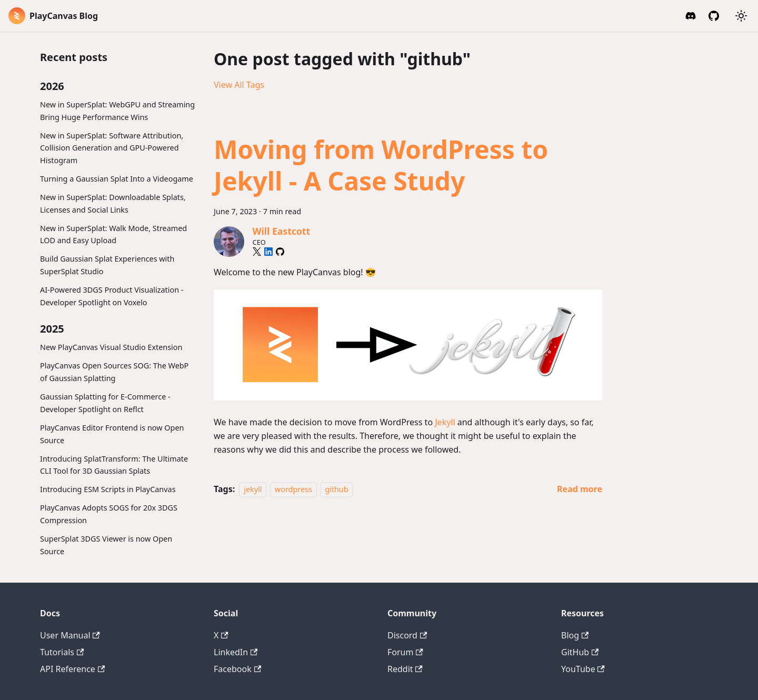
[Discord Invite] (691, 16)
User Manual (70, 635)
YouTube (583, 669)
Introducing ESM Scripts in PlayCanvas (108, 489)
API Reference (72, 669)
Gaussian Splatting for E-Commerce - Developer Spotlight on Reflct (105, 403)
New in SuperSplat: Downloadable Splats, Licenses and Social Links (113, 203)
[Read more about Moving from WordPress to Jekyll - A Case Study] (580, 489)
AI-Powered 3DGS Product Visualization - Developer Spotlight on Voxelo (112, 296)
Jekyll (445, 422)
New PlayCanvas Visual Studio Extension (111, 347)
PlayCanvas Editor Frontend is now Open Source (112, 434)
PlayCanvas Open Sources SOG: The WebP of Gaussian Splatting (114, 372)
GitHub (580, 652)
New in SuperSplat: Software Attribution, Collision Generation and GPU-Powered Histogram (112, 148)
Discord (407, 635)
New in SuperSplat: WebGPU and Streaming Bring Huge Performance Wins (117, 111)
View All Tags (239, 85)
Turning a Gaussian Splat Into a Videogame (117, 179)
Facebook (237, 669)
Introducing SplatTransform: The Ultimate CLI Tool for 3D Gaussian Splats (114, 465)
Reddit (405, 669)
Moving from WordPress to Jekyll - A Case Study (381, 165)
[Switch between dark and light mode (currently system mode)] (741, 16)
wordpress (293, 489)
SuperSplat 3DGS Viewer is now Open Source (106, 545)
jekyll (253, 489)
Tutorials (62, 652)
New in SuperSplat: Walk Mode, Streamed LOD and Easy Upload (113, 234)
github (336, 489)
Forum (405, 652)
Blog (575, 635)
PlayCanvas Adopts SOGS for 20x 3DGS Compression (109, 514)
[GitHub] (714, 16)
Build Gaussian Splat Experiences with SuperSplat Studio (107, 265)
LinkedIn (236, 652)
